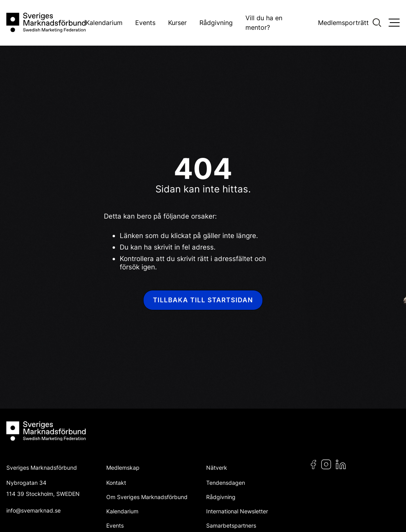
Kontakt (116, 483)
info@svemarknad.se (34, 510)
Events (145, 23)
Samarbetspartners (231, 525)
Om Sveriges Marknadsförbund (147, 497)
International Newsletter (237, 511)
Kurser (177, 23)
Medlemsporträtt (343, 23)
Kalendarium (104, 23)
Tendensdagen (226, 483)
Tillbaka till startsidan (203, 300)
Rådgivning (216, 23)
